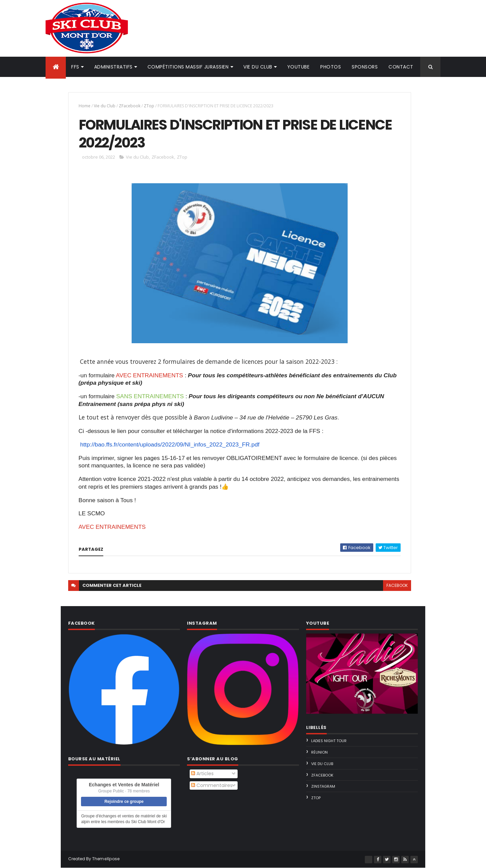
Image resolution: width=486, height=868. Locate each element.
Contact (401, 67)
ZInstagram (323, 786)
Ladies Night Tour (329, 741)
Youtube (299, 67)
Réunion (319, 752)
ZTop (149, 106)
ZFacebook (130, 106)
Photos (331, 67)
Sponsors (365, 67)
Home (85, 106)
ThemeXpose (106, 859)
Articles (202, 774)
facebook (397, 585)
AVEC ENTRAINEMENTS (149, 375)
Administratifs (113, 67)
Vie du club (258, 67)
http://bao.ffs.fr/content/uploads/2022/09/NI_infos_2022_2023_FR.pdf (170, 444)
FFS (75, 67)
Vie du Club (105, 106)
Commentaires (212, 785)
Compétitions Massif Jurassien (188, 67)
